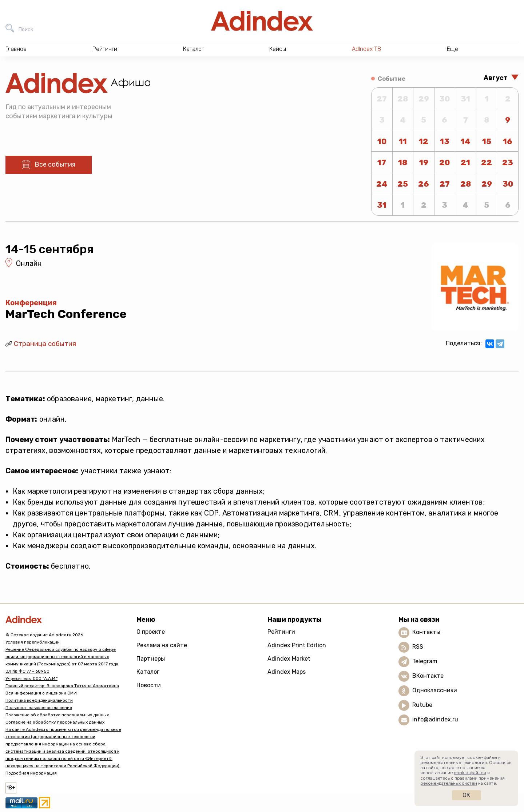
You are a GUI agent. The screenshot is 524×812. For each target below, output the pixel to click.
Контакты (426, 632)
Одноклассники (435, 690)
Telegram (425, 661)
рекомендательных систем (449, 783)
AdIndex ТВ (366, 49)
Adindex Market (289, 659)
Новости (149, 685)
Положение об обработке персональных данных (57, 715)
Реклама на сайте (162, 645)
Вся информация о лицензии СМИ (41, 693)
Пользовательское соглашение (39, 708)
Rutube (422, 705)
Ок (466, 795)
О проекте (151, 632)
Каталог (148, 672)
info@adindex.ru (435, 719)
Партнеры (151, 659)
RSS (418, 647)
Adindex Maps (287, 672)
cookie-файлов (470, 773)
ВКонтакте (428, 676)
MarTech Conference (66, 314)
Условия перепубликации (33, 642)
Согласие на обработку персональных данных (55, 722)
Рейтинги (281, 632)
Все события (55, 164)
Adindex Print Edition (297, 645)
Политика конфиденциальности (39, 700)
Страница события (45, 344)
